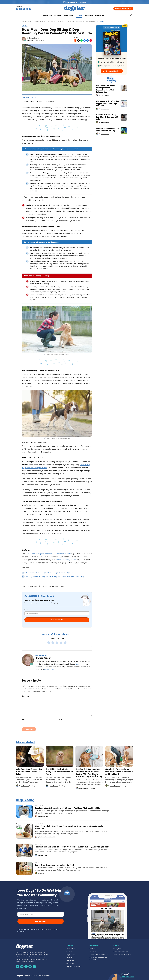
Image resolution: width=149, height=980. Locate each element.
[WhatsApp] (81, 40)
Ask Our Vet (100, 15)
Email (27, 610)
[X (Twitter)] (24, 9)
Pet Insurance (50, 101)
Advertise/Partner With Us (99, 955)
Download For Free (112, 71)
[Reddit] (75, 40)
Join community (57, 620)
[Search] (131, 15)
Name (24, 719)
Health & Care (47, 15)
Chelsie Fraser (34, 38)
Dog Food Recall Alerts (74, 967)
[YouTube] (27, 9)
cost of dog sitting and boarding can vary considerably (48, 554)
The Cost (40, 101)
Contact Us (93, 949)
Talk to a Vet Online (123, 8)
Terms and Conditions (120, 952)
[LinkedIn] (88, 40)
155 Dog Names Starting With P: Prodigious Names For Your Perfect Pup (55, 576)
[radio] (49, 642)
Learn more (100, 21)
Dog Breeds (89, 15)
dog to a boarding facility (66, 560)
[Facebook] (17, 9)
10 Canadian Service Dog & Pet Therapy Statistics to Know (50, 573)
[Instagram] (20, 9)
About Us (93, 952)
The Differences (29, 101)
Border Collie (49, 669)
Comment (26, 696)
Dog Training (68, 15)
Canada (78, 664)
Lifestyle (79, 15)
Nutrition (58, 15)
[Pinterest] (30, 9)
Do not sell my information (122, 955)
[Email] (41, 914)
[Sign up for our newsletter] (74, 2)
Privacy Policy (48, 929)
